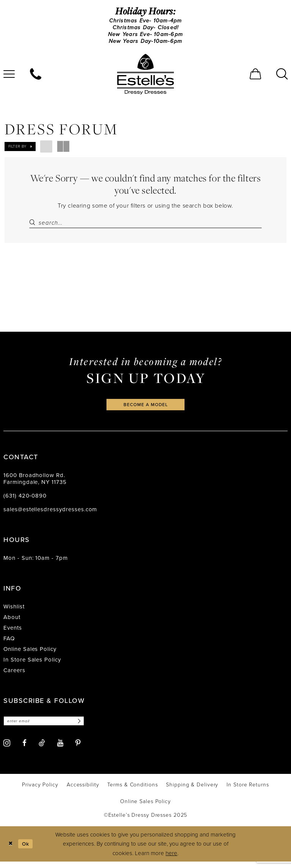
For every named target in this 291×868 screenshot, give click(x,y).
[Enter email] (48, 727)
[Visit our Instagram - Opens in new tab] (7, 749)
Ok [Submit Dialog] (28, 850)
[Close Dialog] (11, 850)
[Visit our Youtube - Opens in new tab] (60, 749)
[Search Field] (145, 226)
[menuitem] (36, 77)
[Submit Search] (34, 226)
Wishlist (14, 612)
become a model (145, 409)
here (171, 859)
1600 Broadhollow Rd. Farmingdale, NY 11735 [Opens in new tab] (35, 484)
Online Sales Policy (30, 655)
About (12, 623)
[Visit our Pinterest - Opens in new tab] (78, 749)
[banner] (145, 77)
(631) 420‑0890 (25, 501)
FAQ (9, 644)
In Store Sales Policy (32, 665)
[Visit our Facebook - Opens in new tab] (24, 749)
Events (13, 633)
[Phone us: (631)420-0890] (36, 77)
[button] (255, 77)
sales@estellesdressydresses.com (50, 515)
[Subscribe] (86, 727)
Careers (14, 676)
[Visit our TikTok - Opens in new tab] (42, 749)
